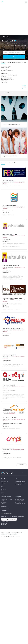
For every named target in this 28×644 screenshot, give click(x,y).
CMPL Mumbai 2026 (8, 448)
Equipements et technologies (9, 75)
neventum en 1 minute (6, 499)
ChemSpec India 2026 (9, 385)
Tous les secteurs (24, 87)
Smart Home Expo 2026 (9, 355)
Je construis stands (20, 499)
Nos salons (4, 490)
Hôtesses (18, 479)
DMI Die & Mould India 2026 (10, 205)
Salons (3, 487)
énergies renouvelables (7, 80)
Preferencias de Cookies (9, 519)
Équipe (3, 501)
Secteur (3, 491)
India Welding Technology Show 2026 (13, 329)
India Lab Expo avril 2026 (10, 234)
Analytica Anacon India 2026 (11, 266)
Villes (2, 493)
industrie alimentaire (7, 71)
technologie (5, 68)
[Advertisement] (14, 20)
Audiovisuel (5, 81)
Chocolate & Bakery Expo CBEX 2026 (13, 298)
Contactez (4, 502)
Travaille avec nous (6, 508)
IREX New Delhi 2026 (8, 181)
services (4, 69)
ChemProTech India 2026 (10, 418)
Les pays (3, 494)
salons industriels (6, 66)
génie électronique (6, 78)
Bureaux (3, 504)
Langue (24, 473)
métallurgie (5, 82)
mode (3, 77)
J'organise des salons (20, 504)
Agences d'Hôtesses (20, 482)
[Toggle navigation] (26, 2)
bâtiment (4, 72)
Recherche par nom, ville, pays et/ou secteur (13, 50)
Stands (3, 479)
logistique (4, 74)
